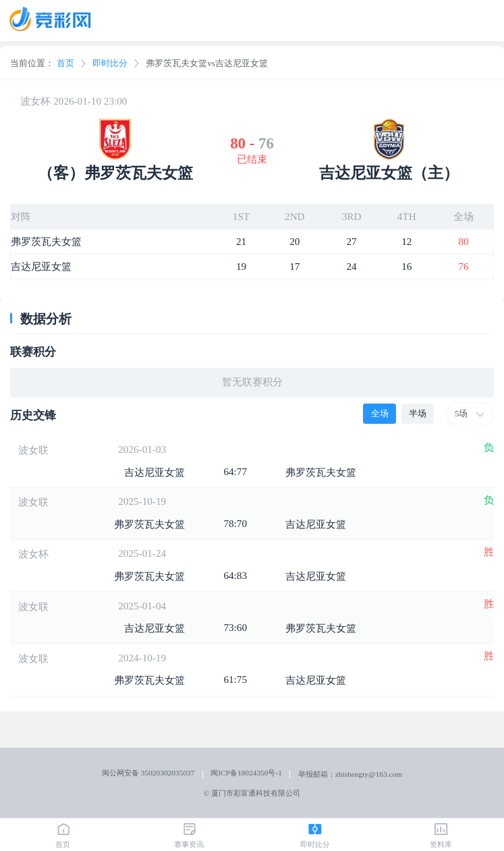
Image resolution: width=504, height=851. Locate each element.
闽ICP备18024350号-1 (246, 773)
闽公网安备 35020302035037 (148, 773)
